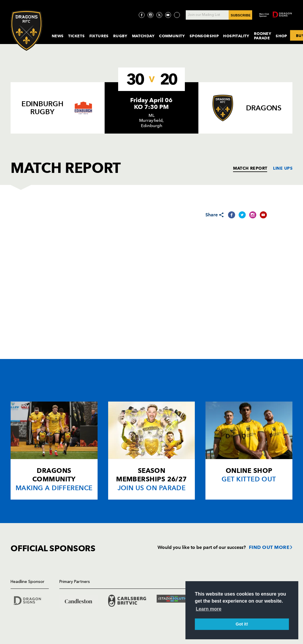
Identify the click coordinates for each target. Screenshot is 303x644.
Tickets (77, 36)
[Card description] (54, 451)
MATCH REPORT (250, 168)
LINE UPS (283, 168)
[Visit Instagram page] (150, 15)
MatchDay (143, 36)
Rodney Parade (263, 36)
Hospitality (236, 36)
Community (172, 36)
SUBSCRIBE (241, 15)
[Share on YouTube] (263, 215)
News (58, 36)
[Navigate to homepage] (26, 30)
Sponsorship (204, 36)
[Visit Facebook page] (142, 15)
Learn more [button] (209, 609)
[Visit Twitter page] (159, 15)
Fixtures (99, 36)
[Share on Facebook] (232, 215)
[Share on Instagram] (253, 215)
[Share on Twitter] (242, 215)
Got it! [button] (242, 624)
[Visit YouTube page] (168, 15)
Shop (281, 36)
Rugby (120, 36)
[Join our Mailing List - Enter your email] (219, 15)
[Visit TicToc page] (177, 15)
